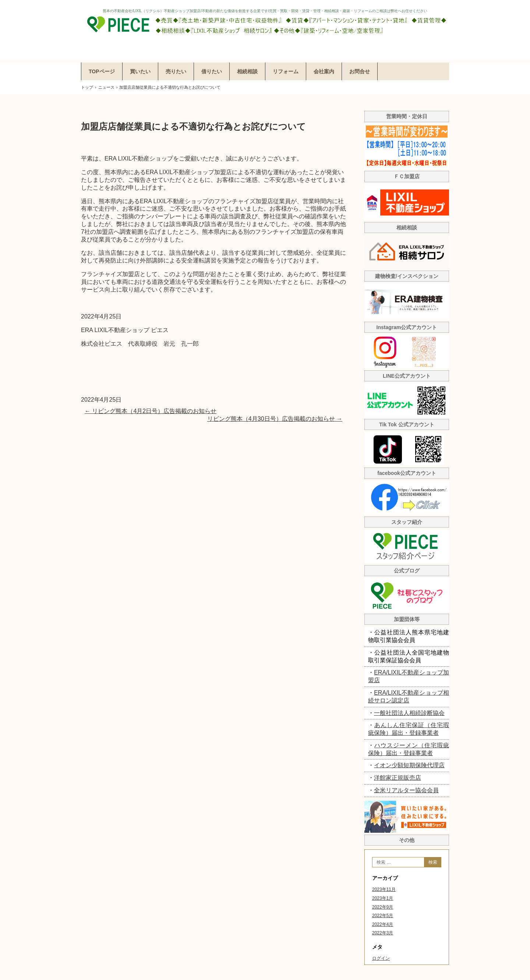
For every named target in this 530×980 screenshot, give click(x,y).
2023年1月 (383, 898)
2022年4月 (383, 924)
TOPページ (102, 71)
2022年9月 (383, 907)
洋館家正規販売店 (397, 778)
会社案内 (324, 71)
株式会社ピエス (265, 30)
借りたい (212, 71)
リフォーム (286, 71)
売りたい (176, 71)
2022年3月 (383, 933)
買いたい (140, 71)
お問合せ (360, 71)
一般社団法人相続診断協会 (409, 713)
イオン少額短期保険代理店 (409, 765)
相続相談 (247, 71)
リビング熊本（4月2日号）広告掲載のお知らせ (151, 411)
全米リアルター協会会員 (406, 790)
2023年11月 (384, 889)
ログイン (381, 958)
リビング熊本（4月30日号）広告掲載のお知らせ (275, 419)
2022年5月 (383, 916)
